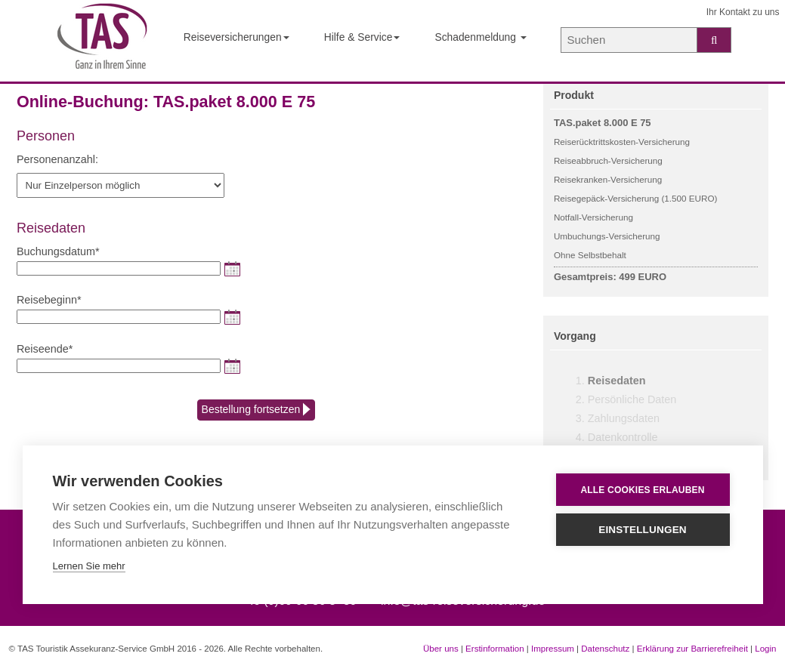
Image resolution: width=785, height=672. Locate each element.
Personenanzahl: (57, 159)
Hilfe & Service (362, 37)
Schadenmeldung (480, 37)
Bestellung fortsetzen (257, 410)
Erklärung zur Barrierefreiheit (692, 649)
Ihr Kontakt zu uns (743, 12)
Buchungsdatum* (58, 251)
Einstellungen (643, 530)
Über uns (441, 649)
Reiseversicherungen (236, 37)
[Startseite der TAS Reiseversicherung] (102, 41)
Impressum (553, 649)
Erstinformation (494, 649)
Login (765, 649)
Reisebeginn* (49, 300)
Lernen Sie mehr (89, 566)
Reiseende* (45, 349)
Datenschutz (605, 649)
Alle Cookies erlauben (642, 490)
